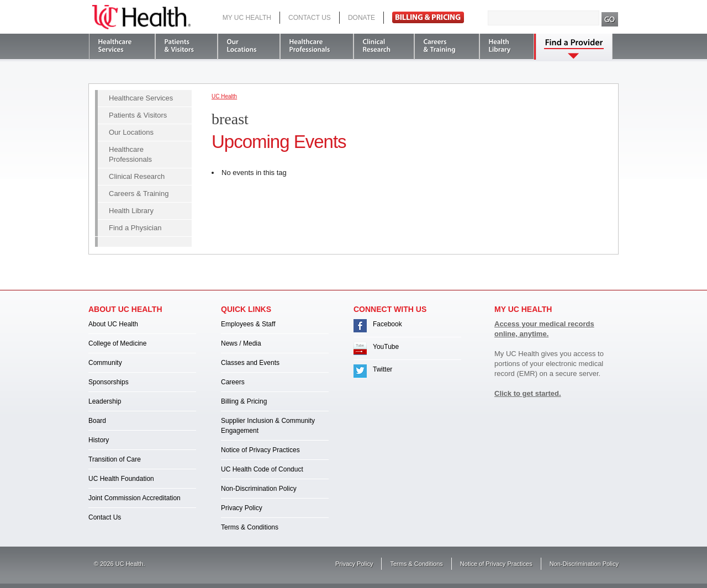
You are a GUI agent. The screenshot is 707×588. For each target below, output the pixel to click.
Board (97, 421)
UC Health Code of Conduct (262, 469)
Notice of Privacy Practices (260, 450)
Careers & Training (139, 194)
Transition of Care (115, 459)
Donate (362, 18)
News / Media (241, 343)
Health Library (131, 211)
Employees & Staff (248, 324)
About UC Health (113, 324)
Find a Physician (135, 228)
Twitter (382, 369)
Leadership (105, 401)
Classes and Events (250, 363)
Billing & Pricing (244, 401)
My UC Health (247, 18)
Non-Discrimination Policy (259, 489)
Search (610, 19)
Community (105, 363)
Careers (233, 382)
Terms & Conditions (250, 527)
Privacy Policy (242, 508)
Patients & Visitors (138, 115)
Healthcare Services (141, 98)
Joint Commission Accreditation (134, 498)
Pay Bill (428, 17)
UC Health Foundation (121, 479)
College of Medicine (117, 343)
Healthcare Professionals (130, 154)
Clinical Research (137, 176)
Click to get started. (528, 393)
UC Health (141, 17)
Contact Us (310, 18)
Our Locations (131, 132)
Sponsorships (109, 382)
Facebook (387, 324)
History (99, 440)
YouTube (386, 347)
